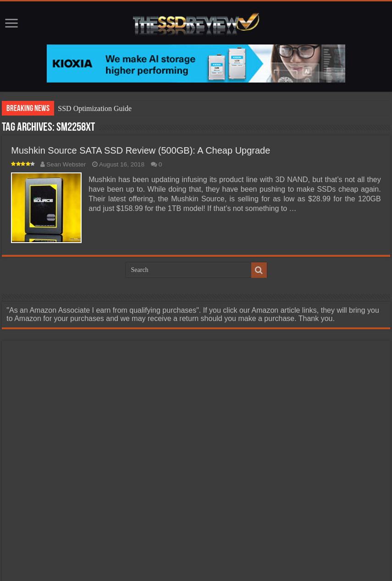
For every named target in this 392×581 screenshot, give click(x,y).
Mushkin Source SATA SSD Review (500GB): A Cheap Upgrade (141, 150)
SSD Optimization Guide (95, 108)
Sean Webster (66, 164)
